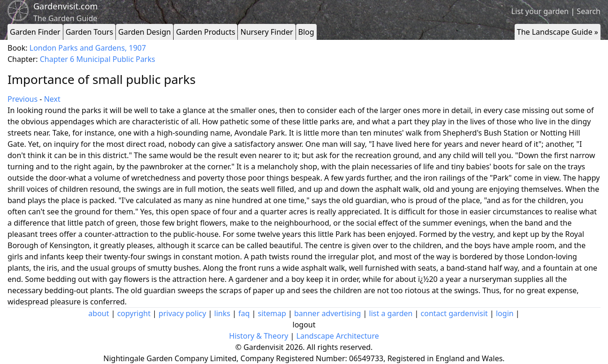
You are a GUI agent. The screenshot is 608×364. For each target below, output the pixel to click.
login (505, 313)
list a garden (391, 313)
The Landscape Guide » (558, 32)
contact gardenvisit (454, 313)
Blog (306, 32)
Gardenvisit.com (65, 6)
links (222, 313)
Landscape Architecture (338, 336)
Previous (23, 99)
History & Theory (258, 336)
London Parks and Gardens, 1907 (88, 48)
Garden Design (144, 32)
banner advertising (327, 313)
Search (589, 11)
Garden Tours (89, 32)
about (99, 313)
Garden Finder (35, 32)
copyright (134, 313)
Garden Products (205, 32)
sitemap (272, 313)
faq (244, 313)
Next (52, 99)
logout (304, 325)
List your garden (540, 11)
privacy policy (182, 313)
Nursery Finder (266, 32)
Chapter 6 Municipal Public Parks (98, 59)
